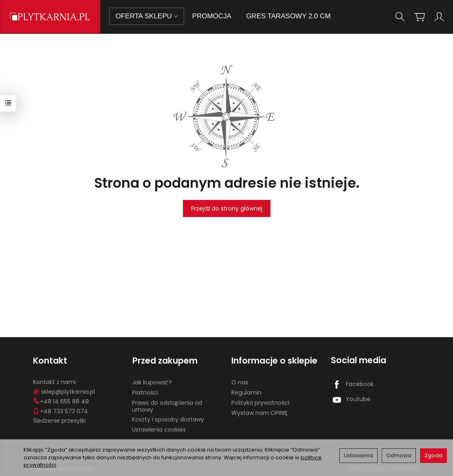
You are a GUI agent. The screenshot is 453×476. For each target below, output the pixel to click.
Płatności (145, 392)
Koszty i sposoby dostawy (168, 419)
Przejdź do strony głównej (227, 208)
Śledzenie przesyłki (59, 420)
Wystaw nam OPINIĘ (259, 412)
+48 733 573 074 (60, 410)
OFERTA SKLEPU (147, 16)
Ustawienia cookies (159, 429)
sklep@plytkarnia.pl (64, 391)
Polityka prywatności (260, 402)
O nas (240, 382)
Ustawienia (358, 455)
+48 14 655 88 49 (61, 401)
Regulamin (246, 392)
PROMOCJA (212, 16)
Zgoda (433, 455)
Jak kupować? (152, 382)
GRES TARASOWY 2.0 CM (289, 16)
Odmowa (399, 455)
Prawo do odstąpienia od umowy (167, 406)
